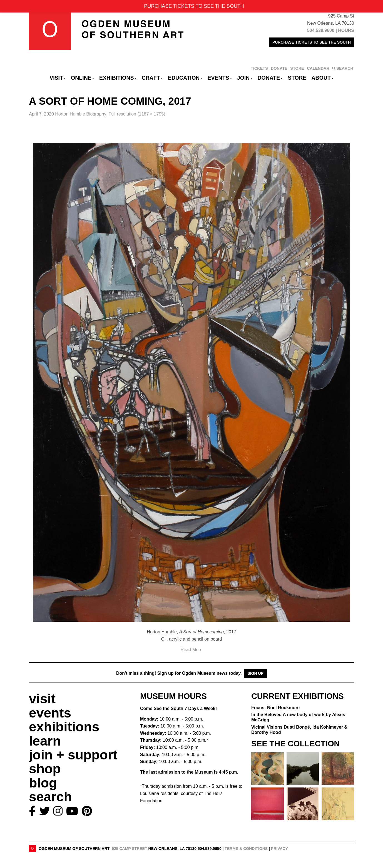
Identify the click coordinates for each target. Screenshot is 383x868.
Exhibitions (118, 78)
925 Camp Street (129, 849)
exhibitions (64, 727)
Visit (58, 78)
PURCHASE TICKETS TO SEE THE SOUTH (312, 42)
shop (45, 769)
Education (185, 78)
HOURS (346, 30)
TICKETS (259, 68)
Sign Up (255, 673)
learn (45, 741)
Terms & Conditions (246, 849)
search (50, 797)
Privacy (279, 849)
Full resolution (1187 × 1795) (137, 114)
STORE (297, 68)
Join (245, 78)
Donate (270, 78)
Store (297, 78)
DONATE (279, 68)
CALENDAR (318, 68)
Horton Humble (81, 114)
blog (43, 783)
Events (220, 78)
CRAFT (152, 78)
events (50, 713)
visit (42, 699)
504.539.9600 (321, 30)
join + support (73, 755)
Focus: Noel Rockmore (275, 708)
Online (83, 78)
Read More (191, 650)
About (323, 78)
